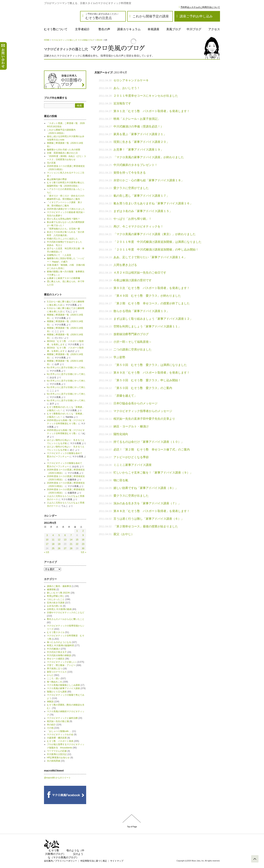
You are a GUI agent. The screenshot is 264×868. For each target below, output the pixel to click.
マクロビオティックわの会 (60, 735)
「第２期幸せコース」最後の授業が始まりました (146, 526)
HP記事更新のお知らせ (58, 758)
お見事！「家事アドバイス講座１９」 (138, 150)
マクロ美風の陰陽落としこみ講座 (63, 685)
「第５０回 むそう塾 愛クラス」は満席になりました (150, 365)
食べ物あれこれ (55, 682)
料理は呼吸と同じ (56, 596)
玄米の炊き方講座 (56, 603)
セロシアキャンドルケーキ (131, 80)
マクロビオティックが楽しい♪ (62, 662)
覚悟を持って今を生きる (130, 173)
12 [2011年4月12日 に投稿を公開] (59, 540)
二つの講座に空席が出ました (133, 349)
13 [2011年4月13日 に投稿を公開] (65, 540)
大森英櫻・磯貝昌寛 (57, 738)
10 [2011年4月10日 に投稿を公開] (47, 540)
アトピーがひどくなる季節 (131, 457)
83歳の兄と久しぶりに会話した (62, 239)
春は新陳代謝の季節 (57, 179)
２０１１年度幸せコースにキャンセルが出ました (146, 96)
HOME (47, 40)
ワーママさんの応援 (57, 751)
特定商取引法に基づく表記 (94, 861)
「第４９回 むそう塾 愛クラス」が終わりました (147, 296)
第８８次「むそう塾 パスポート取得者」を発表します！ (152, 511)
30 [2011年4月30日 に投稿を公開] (83, 548)
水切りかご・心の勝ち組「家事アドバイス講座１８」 (149, 180)
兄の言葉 (51, 163)
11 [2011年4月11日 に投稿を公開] (53, 540)
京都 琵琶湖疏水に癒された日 (62, 153)
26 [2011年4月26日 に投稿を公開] (59, 548)
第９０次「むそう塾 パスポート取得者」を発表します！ (152, 288)
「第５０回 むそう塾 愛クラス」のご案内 (143, 388)
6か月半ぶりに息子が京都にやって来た (66, 368)
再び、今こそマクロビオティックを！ (138, 226)
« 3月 (47, 552)
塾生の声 (104, 29)
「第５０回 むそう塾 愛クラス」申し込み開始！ (147, 380)
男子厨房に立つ (55, 669)
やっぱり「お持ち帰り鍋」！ (133, 219)
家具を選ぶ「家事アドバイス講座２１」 (140, 134)
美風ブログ (174, 29)
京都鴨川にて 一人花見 (59, 255)
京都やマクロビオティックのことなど (66, 613)
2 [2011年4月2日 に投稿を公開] (83, 531)
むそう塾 (54, 850)
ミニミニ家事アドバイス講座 (133, 465)
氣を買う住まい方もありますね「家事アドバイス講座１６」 (153, 203)
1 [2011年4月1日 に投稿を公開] (77, 531)
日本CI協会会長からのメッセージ (135, 403)
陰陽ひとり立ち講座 (57, 692)
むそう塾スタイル (56, 632)
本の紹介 (51, 725)
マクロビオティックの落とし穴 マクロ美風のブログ (73, 40)
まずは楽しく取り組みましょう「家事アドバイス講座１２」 (153, 319)
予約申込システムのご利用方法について (200, 7)
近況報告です (122, 103)
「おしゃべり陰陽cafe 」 (59, 731)
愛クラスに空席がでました (131, 188)
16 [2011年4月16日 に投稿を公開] (83, 540)
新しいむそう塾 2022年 (58, 593)
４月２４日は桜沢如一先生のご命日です (140, 273)
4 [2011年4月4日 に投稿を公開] (53, 535)
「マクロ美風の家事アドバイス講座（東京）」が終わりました (155, 234)
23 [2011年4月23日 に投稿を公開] (83, 544)
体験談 (50, 702)
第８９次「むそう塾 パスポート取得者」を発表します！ (152, 373)
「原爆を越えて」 (125, 396)
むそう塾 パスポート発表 (60, 741)
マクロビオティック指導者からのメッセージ (143, 411)
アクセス (214, 29)
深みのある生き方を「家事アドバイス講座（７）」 (147, 503)
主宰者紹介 (82, 29)
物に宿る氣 (121, 480)
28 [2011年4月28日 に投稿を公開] (71, 548)
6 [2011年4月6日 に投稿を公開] (65, 535)
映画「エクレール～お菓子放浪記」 (137, 119)
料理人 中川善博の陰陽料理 (60, 646)
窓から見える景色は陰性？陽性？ (63, 219)
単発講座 (153, 29)
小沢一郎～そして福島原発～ (133, 342)
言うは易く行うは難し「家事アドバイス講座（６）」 (149, 519)
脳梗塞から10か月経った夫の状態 (64, 150)
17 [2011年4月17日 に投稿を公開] (47, 544)
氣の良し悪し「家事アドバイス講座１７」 (141, 196)
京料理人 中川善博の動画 (59, 609)
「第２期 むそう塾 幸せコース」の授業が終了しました (152, 303)
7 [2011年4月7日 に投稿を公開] (71, 535)
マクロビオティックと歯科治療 (62, 718)
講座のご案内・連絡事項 (59, 586)
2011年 (99, 40)
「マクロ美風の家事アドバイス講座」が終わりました (149, 157)
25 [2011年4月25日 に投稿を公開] (53, 548)
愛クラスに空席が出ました (131, 496)
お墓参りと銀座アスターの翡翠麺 (63, 278)
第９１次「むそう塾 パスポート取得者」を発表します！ (152, 111)
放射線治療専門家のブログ (131, 334)
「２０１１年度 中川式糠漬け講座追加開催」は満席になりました (157, 242)
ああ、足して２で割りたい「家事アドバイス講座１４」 (150, 257)
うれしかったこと (56, 599)
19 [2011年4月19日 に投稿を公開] (59, 544)
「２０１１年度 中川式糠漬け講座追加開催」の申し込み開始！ (156, 250)
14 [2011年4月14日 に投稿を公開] (71, 540)
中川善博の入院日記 (57, 754)
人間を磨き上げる (125, 265)
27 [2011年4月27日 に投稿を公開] (65, 548)
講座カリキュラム (129, 29)
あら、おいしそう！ (127, 88)
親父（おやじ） (124, 534)
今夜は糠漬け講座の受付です (133, 280)
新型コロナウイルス (57, 672)
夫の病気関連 (54, 761)
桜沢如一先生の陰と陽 (58, 721)
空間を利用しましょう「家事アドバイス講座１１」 (147, 326)
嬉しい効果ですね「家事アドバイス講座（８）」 (146, 488)
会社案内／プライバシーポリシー (60, 861)
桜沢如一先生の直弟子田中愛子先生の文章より (144, 419)
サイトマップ (117, 861)
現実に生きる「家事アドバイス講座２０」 (141, 142)
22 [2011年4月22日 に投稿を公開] (77, 544)
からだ (50, 675)
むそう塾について (56, 29)
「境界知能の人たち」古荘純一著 (63, 229)
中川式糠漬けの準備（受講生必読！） (138, 126)
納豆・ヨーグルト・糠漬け (131, 426)
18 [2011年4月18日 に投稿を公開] (53, 544)
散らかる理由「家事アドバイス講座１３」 (141, 311)
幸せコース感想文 (56, 659)
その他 (50, 728)
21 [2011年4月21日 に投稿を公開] (71, 544)
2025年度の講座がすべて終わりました (66, 209)
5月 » (84, 552)
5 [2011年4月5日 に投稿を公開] (59, 535)
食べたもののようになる (59, 642)
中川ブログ (194, 29)
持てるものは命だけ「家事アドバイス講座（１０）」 (149, 442)
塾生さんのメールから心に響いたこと (66, 619)
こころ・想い (54, 678)
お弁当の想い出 (55, 606)
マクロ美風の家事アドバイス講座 (63, 688)
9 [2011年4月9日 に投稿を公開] (83, 535)
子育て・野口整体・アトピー (61, 665)
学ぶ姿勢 (119, 357)
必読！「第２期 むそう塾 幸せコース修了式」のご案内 (152, 449)
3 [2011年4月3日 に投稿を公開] (47, 535)
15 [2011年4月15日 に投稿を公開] (77, 540)
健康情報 (51, 589)
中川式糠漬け (54, 649)
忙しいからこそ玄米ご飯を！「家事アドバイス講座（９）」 (153, 473)
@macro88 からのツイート (57, 778)
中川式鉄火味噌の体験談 (59, 655)
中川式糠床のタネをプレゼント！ (135, 165)
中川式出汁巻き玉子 (57, 652)
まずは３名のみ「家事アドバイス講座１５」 (143, 211)
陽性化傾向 (121, 434)
